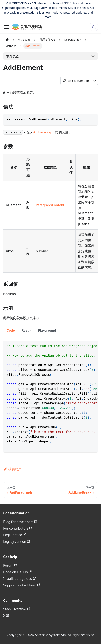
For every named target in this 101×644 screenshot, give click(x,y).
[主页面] (7, 40)
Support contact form (22, 585)
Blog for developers (20, 522)
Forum (10, 565)
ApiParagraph (44, 132)
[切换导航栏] (6, 27)
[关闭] (98, 10)
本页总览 (13, 56)
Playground (47, 331)
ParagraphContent (50, 205)
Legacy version (17, 541)
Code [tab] (11, 331)
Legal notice (14, 535)
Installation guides (19, 579)
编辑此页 (12, 469)
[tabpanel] (50, 397)
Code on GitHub (17, 572)
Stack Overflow (17, 609)
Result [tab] (26, 331)
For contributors (18, 528)
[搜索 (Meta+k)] (94, 27)
